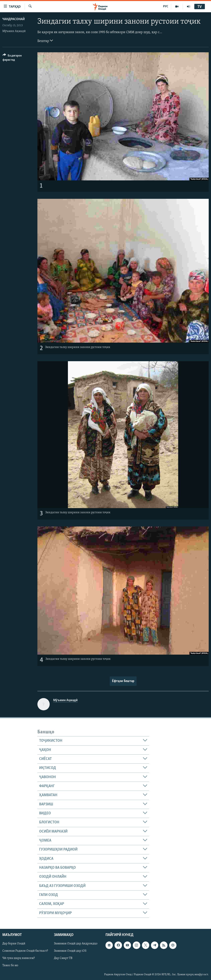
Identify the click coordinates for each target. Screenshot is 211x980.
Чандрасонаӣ (14, 19)
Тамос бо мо (10, 966)
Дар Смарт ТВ (63, 958)
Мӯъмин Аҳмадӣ (14, 31)
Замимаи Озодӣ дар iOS (70, 951)
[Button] (18, 58)
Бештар (45, 41)
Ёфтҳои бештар (123, 681)
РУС (166, 7)
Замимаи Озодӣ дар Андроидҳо (76, 944)
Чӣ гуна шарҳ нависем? (19, 958)
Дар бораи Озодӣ (14, 944)
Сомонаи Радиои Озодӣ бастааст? (25, 951)
